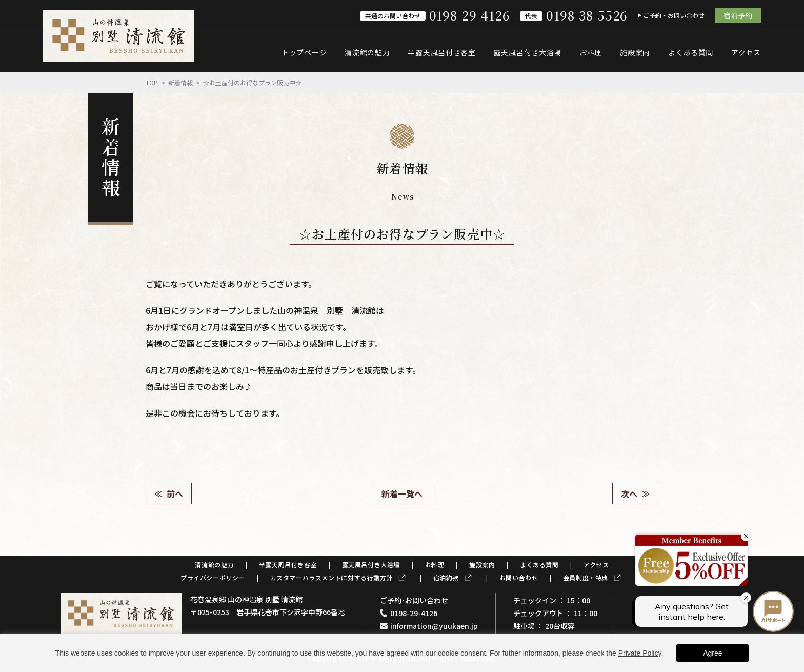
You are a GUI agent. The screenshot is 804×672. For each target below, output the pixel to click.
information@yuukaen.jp (434, 626)
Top (152, 82)
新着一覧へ (402, 493)
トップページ (304, 52)
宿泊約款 (446, 577)
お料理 (591, 52)
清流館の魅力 (367, 52)
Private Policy (640, 653)
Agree (712, 653)
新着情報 (180, 82)
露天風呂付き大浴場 (528, 52)
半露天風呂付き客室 (441, 52)
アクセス (746, 52)
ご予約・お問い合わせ (674, 15)
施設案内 (635, 52)
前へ (175, 493)
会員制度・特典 (586, 577)
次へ (629, 493)
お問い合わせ (519, 577)
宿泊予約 (738, 15)
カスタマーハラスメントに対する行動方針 (331, 577)
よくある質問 (691, 52)
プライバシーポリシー (213, 577)
